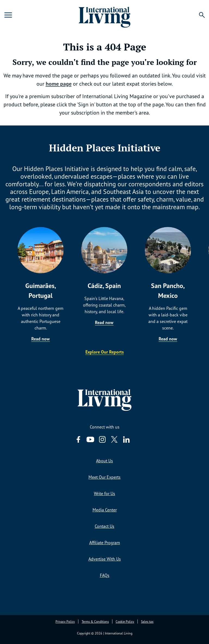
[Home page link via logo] (104, 15)
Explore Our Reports (105, 352)
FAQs (105, 575)
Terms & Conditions (95, 621)
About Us (104, 461)
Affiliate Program (105, 543)
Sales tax (147, 621)
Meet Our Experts (104, 477)
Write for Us (104, 493)
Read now (41, 339)
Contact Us (104, 526)
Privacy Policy (65, 621)
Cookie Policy (125, 621)
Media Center (105, 510)
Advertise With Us (105, 559)
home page (59, 84)
